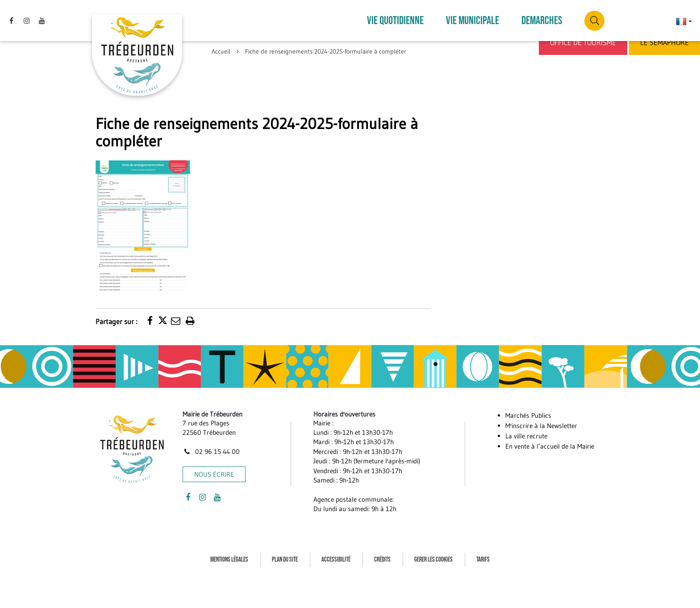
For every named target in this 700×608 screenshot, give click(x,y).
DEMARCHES (542, 15)
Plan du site (285, 549)
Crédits (382, 549)
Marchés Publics (528, 405)
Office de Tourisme (583, 42)
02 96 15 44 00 (211, 441)
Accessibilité (336, 549)
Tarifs (483, 549)
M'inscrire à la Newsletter (541, 415)
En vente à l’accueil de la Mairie (550, 435)
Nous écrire (214, 464)
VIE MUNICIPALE (473, 15)
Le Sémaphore (665, 42)
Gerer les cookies (433, 549)
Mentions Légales (229, 549)
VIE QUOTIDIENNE (395, 15)
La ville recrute (526, 425)
